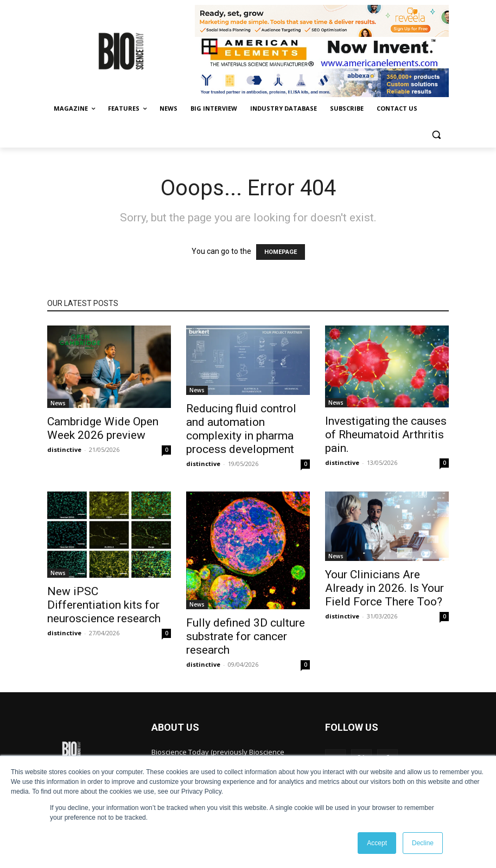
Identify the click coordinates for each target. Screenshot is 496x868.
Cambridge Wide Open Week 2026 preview (103, 428)
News (58, 403)
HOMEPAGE (281, 252)
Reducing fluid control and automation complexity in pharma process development (241, 429)
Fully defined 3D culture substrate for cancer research (246, 636)
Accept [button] (377, 843)
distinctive (64, 449)
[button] (436, 135)
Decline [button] (423, 843)
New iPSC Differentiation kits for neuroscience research (104, 605)
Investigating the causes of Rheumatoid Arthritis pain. (386, 435)
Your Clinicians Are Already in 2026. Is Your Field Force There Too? (384, 588)
